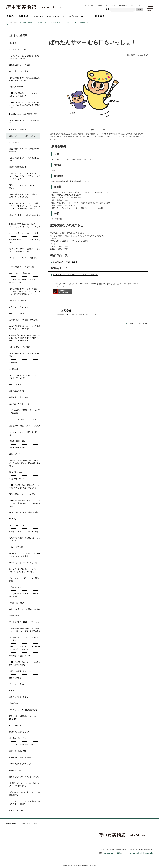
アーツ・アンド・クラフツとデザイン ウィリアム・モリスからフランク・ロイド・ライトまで (25, 176)
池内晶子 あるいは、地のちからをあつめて (25, 216)
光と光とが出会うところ (19, 697)
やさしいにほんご (137, 6)
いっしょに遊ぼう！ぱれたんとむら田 (24, 233)
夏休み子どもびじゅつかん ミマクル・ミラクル (25, 639)
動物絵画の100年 (16, 770)
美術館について (78, 16)
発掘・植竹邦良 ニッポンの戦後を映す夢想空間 (24, 150)
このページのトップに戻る (138, 323)
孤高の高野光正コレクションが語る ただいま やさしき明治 (25, 196)
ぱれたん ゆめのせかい (19, 313)
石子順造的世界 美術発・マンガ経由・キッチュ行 (25, 595)
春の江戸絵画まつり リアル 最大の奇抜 (25, 355)
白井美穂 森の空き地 (18, 130)
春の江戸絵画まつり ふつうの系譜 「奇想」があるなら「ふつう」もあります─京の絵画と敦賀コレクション (25, 291)
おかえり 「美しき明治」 (20, 307)
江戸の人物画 (14, 616)
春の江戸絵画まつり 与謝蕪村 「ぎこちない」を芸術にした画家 (25, 250)
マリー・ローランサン (18, 448)
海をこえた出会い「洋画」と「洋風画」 (25, 777)
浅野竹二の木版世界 (17, 391)
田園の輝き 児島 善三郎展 (20, 757)
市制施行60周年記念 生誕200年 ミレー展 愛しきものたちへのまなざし (25, 486)
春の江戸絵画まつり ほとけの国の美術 (24, 122)
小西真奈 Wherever (17, 87)
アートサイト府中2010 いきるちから (24, 622)
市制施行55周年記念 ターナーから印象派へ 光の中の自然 (25, 663)
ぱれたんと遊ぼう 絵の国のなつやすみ (25, 609)
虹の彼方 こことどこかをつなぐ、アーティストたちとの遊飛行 (25, 555)
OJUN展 (13, 519)
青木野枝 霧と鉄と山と (19, 300)
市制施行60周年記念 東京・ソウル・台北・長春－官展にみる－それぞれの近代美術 (25, 503)
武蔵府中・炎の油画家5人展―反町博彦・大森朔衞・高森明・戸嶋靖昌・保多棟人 (25, 463)
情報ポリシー (11, 823)
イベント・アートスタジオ (49, 16)
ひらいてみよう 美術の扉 (20, 273)
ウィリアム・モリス (17, 525)
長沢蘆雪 (13, 43)
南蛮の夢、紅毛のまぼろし (20, 732)
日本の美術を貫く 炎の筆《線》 (22, 267)
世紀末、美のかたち (17, 603)
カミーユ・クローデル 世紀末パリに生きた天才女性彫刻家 (25, 803)
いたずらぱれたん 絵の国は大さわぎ (24, 532)
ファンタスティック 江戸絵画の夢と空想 (25, 434)
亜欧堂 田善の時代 (17, 810)
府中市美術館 (28, 23)
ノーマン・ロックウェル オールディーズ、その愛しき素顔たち (25, 648)
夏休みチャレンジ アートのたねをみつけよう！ (25, 187)
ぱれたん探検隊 (15, 678)
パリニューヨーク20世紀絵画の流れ (23, 710)
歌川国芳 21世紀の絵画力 (20, 397)
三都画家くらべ (15, 587)
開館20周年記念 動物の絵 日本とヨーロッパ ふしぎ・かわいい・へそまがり (25, 225)
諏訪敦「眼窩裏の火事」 (19, 167)
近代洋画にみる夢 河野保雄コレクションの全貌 (25, 539)
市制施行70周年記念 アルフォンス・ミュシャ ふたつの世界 (25, 95)
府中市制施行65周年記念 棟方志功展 (24, 320)
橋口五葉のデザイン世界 (19, 71)
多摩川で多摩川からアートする (21, 671)
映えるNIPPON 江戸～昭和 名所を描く (25, 241)
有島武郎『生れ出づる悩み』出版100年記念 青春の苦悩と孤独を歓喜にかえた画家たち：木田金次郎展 (25, 338)
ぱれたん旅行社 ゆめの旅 (20, 65)
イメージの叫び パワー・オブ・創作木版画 (25, 579)
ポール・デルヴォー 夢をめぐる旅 (23, 563)
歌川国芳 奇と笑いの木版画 (20, 656)
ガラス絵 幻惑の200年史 (19, 404)
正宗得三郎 (14, 369)
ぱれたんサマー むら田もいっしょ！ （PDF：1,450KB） (75, 275)
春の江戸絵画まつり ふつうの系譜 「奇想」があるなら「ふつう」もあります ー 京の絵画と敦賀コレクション (25, 206)
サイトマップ (90, 6)
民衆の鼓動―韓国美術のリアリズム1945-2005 (23, 718)
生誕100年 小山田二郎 (18, 479)
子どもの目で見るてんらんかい (21, 764)
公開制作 (24, 16)
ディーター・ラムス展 (18, 684)
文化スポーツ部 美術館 (75, 314)
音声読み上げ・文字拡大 (106, 6)
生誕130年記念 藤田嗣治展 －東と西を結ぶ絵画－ (24, 411)
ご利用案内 (99, 16)
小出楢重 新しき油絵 (18, 49)
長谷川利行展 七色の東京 (20, 347)
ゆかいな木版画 (15, 725)
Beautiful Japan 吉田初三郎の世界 (23, 114)
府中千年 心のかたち (18, 738)
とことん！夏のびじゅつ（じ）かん (23, 419)
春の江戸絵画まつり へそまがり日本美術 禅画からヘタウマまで (25, 328)
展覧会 (10, 16)
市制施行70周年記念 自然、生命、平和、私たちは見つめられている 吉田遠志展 (25, 105)
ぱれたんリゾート (16, 454)
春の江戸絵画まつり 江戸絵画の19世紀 (24, 512)
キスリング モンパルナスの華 (21, 745)
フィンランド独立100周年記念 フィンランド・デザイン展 (24, 377)
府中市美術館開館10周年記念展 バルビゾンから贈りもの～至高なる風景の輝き (25, 630)
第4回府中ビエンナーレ (18, 703)
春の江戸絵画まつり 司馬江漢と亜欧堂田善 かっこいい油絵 (25, 79)
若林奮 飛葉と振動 (17, 441)
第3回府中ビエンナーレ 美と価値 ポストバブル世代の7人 (24, 785)
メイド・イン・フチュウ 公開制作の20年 (24, 259)
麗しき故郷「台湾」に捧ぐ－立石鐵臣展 (25, 426)
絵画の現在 (14, 363)
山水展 (12, 691)
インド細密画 (14, 142)
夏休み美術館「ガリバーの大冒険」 (23, 494)
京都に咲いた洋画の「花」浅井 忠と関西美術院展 (25, 794)
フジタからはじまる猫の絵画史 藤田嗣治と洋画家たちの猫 (25, 57)
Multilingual (123, 6)
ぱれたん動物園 (15, 384)
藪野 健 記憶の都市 (18, 751)
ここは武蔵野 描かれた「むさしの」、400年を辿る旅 (24, 281)
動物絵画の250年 (16, 472)
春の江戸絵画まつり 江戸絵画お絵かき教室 (25, 159)
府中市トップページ (29, 823)
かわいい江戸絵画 (16, 547)
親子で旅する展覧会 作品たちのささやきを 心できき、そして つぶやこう (24, 570)
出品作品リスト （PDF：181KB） (66, 262)
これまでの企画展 (54, 23)
